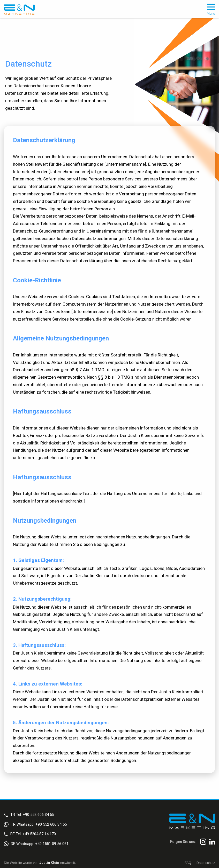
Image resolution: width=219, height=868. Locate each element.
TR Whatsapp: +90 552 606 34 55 (35, 824)
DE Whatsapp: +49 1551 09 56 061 (36, 844)
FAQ (188, 863)
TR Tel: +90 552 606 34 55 (29, 815)
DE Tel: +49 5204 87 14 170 (30, 834)
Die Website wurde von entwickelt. (40, 863)
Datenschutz (206, 863)
